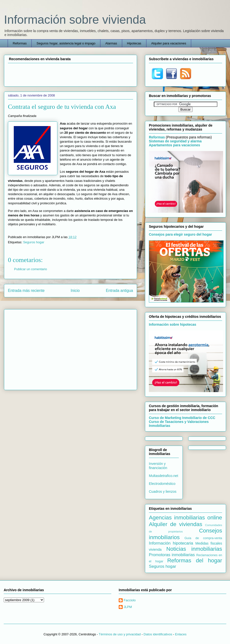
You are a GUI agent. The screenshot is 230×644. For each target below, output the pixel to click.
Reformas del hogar (195, 560)
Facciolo (130, 600)
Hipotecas (134, 43)
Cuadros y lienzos (163, 492)
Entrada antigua (119, 291)
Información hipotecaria (171, 543)
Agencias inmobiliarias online (185, 518)
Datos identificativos (158, 634)
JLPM (128, 607)
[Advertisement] (70, 74)
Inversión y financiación (158, 466)
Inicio (75, 291)
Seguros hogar (34, 242)
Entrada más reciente (26, 291)
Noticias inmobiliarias (194, 549)
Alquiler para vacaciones (169, 43)
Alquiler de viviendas (176, 524)
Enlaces (181, 634)
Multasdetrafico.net (163, 476)
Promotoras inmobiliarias (172, 555)
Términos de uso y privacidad (120, 634)
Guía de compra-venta (203, 538)
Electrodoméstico (162, 484)
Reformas (20, 43)
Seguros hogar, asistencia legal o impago (66, 43)
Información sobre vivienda (75, 20)
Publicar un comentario (31, 269)
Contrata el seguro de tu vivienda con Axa (62, 107)
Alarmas (111, 43)
